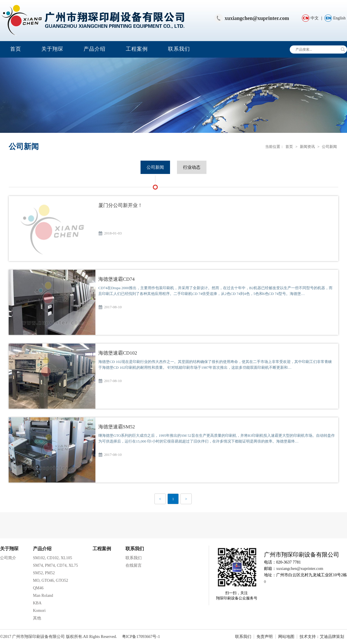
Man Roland (43, 596)
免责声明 (265, 637)
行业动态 (192, 167)
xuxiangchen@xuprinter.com (257, 18)
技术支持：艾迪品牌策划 (322, 637)
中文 (315, 18)
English (339, 18)
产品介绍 (95, 49)
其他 (37, 618)
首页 (16, 49)
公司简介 (8, 558)
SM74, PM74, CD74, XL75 (56, 565)
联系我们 (179, 49)
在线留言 (134, 565)
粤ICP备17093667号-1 (141, 637)
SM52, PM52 (44, 573)
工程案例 (137, 49)
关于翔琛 (52, 49)
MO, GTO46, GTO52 (51, 580)
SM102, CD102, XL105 (52, 558)
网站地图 (286, 637)
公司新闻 (329, 147)
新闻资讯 (307, 147)
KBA (37, 603)
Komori (39, 611)
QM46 (38, 588)
